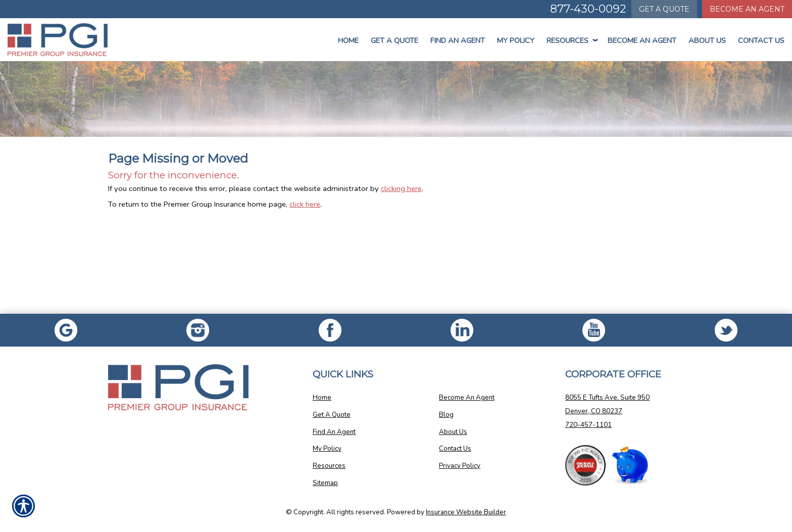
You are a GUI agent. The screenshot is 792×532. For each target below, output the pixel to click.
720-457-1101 (588, 425)
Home (348, 40)
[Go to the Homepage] (66, 40)
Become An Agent (642, 40)
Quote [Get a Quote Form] (664, 9)
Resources (571, 40)
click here (305, 204)
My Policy (516, 40)
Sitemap (325, 483)
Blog (446, 415)
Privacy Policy (460, 466)
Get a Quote (394, 40)
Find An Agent (458, 40)
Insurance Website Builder (466, 512)
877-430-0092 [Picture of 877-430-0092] (588, 9)
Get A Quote (332, 415)
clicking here (401, 188)
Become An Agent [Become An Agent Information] (747, 9)
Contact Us (761, 40)
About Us (707, 40)
